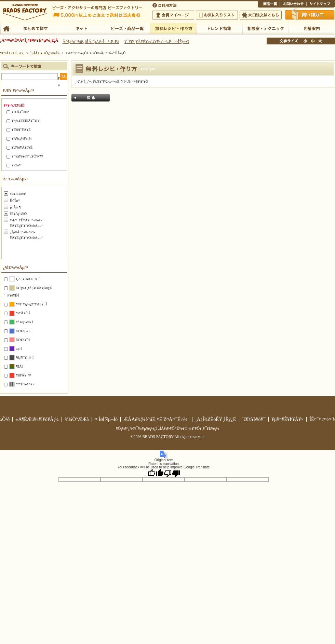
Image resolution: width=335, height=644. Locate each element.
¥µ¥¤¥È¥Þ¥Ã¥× (321, 5)
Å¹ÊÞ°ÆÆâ (312, 28)
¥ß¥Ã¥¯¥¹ (24, 375)
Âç (320, 41)
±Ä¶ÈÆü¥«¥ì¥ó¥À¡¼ (37, 419)
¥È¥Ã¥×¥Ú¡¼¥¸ (12, 53)
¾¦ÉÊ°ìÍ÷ (269, 5)
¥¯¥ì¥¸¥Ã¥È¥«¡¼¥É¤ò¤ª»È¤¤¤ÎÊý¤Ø (157, 42)
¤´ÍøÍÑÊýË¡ (165, 5)
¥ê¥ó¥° (17, 165)
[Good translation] (156, 473)
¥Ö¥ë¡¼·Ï (23, 331)
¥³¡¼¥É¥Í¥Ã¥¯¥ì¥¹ (26, 121)
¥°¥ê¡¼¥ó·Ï (25, 322)
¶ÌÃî (19, 366)
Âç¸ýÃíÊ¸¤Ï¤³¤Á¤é (261, 15)
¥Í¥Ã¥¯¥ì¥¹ (20, 112)
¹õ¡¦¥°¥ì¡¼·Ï (25, 357)
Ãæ (313, 41)
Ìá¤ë (91, 98)
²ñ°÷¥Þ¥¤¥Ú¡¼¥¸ (173, 15)
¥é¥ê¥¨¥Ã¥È (21, 129)
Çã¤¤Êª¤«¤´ (310, 15)
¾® (306, 41)
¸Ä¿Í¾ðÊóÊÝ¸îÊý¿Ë (216, 419)
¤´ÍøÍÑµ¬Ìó (106, 419)
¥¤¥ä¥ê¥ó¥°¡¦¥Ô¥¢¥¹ (27, 156)
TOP (6, 28)
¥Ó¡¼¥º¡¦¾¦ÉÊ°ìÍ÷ (127, 28)
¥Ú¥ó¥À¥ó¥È (22, 147)
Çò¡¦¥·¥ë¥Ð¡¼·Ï (28, 279)
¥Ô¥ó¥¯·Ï (23, 340)
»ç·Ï (19, 348)
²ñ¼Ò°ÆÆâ (77, 419)
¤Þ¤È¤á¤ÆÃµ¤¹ (35, 28)
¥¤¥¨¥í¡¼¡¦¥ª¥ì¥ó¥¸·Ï (31, 304)
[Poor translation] (172, 473)
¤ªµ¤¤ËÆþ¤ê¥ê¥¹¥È (217, 15)
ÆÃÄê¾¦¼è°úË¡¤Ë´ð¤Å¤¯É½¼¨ (156, 419)
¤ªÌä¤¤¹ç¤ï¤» (293, 5)
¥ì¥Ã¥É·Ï (23, 313)
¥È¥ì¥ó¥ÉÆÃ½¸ (219, 28)
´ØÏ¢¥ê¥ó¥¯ (254, 419)
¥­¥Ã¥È (81, 28)
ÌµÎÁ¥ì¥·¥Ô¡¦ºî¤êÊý (173, 28)
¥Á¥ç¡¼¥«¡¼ (22, 138)
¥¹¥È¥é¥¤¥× (25, 384)
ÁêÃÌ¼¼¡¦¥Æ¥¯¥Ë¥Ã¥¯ (265, 28)
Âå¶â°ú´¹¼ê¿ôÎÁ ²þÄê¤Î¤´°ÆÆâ (91, 42)
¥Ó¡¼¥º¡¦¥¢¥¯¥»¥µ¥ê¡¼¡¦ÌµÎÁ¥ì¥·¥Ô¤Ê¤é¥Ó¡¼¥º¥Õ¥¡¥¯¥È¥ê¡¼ (167, 428)
